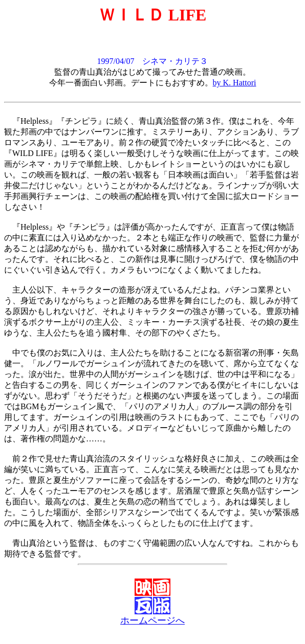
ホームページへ (152, 620)
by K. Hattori (235, 83)
